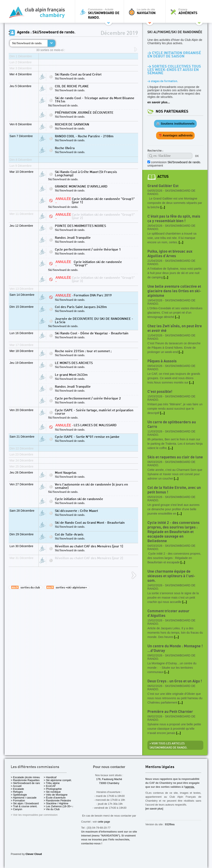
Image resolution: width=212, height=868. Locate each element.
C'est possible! (160, 392)
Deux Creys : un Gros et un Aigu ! (175, 681)
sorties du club (26, 587)
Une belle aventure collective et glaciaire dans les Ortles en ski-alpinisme (174, 291)
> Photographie (53, 789)
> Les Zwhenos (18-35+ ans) (61, 806)
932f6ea (170, 824)
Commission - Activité (101, 14)
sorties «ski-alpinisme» (67, 587)
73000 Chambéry (109, 783)
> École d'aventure (55, 798)
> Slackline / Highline (56, 803)
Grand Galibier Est (163, 186)
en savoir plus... (159, 102)
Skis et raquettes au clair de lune (175, 457)
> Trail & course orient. (24, 806)
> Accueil (16, 786)
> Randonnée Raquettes (25, 780)
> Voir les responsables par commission (34, 815)
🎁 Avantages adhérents (175, 135)
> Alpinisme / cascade (24, 798)
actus (163, 177)
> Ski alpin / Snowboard (25, 803)
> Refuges (17, 792)
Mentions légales (160, 767)
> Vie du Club (52, 809)
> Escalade (17, 789)
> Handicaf (50, 777)
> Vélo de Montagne (56, 795)
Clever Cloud (34, 854)
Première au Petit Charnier (170, 712)
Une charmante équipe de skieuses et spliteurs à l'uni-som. (171, 576)
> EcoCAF (50, 786)
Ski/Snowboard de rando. (27, 43)
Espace (188, 11)
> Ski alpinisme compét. (58, 780)
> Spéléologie (19, 795)
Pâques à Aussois (162, 361)
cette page (104, 822)
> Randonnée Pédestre (57, 800)
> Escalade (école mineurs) (27, 777)
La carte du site (146, 11)
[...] (163, 207)
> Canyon (16, 809)
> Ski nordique (52, 792)
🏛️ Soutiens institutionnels (175, 124)
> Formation (18, 800)
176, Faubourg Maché (109, 779)
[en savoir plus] (154, 809)
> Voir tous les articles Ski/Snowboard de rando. (168, 746)
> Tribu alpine (52, 783)
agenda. (190, 787)
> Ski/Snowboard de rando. (27, 783)
